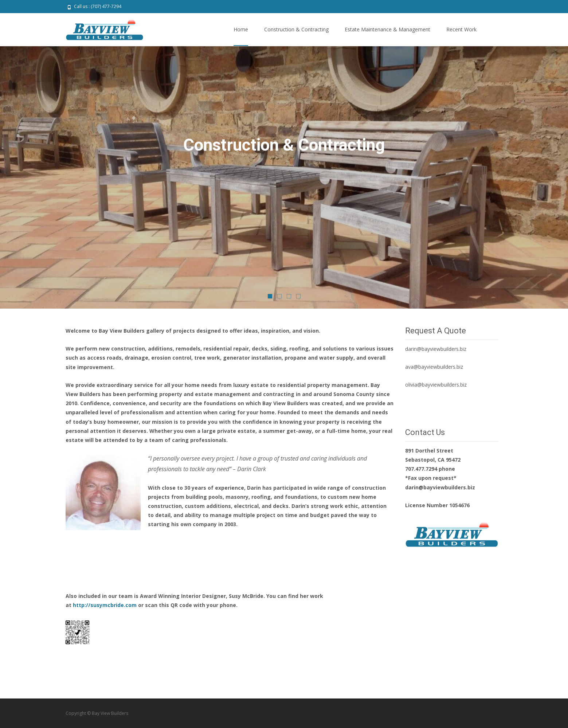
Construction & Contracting (296, 36)
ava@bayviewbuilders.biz (434, 367)
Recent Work (461, 36)
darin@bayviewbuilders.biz (436, 349)
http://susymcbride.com (105, 605)
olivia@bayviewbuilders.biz (436, 385)
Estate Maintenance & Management (387, 36)
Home (241, 36)
